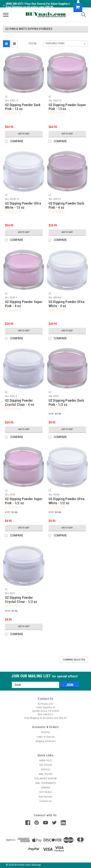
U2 (6, 97)
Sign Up (50, 737)
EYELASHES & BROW (45, 779)
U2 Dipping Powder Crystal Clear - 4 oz (20, 402)
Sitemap (36, 865)
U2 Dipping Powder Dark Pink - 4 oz (66, 205)
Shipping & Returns (45, 741)
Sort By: (33, 43)
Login (40, 737)
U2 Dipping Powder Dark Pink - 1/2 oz (66, 402)
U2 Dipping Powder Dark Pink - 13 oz (23, 107)
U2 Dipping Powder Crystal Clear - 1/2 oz (21, 600)
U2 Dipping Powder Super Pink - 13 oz (67, 107)
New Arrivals (45, 797)
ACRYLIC (46, 770)
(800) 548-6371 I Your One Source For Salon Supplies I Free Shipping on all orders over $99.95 (37, 5)
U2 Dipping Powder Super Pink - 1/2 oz (24, 501)
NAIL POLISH (46, 774)
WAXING (46, 788)
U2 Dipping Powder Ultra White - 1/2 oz (67, 501)
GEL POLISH (46, 765)
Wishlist (45, 732)
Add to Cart (24, 134)
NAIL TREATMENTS (45, 783)
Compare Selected (74, 660)
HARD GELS (45, 761)
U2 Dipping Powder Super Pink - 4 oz (24, 304)
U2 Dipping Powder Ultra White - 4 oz (67, 304)
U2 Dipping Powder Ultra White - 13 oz (23, 205)
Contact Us (46, 801)
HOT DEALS (45, 792)
